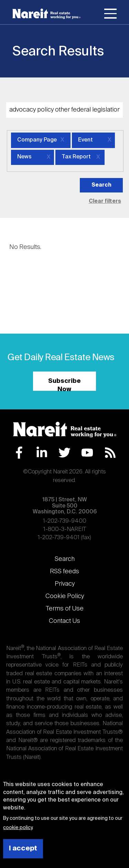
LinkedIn (42, 453)
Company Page (37, 140)
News (24, 157)
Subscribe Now (64, 384)
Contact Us (64, 621)
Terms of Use (65, 609)
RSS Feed (110, 453)
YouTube (87, 453)
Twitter (64, 453)
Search (65, 559)
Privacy (65, 584)
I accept (23, 849)
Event (85, 140)
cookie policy (18, 828)
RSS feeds (64, 572)
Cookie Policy (65, 596)
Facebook (19, 453)
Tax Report (76, 157)
